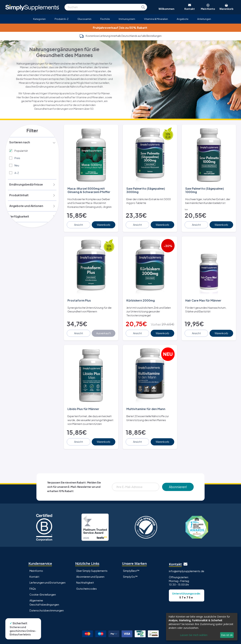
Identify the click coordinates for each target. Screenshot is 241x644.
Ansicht (79, 222)
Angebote (183, 19)
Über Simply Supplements (92, 563)
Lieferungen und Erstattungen (47, 575)
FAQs (33, 581)
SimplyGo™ (130, 569)
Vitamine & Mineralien (156, 19)
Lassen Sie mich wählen (194, 635)
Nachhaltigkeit (85, 575)
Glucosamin (84, 19)
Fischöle (105, 19)
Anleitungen (204, 19)
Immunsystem (127, 19)
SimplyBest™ (131, 563)
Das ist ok (227, 635)
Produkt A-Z (62, 19)
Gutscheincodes (86, 581)
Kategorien (39, 19)
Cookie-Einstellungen (43, 587)
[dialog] (202, 627)
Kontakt (34, 569)
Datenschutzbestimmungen (47, 603)
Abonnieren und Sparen (90, 569)
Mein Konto (36, 563)
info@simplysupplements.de (187, 564)
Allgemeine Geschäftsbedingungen (44, 595)
